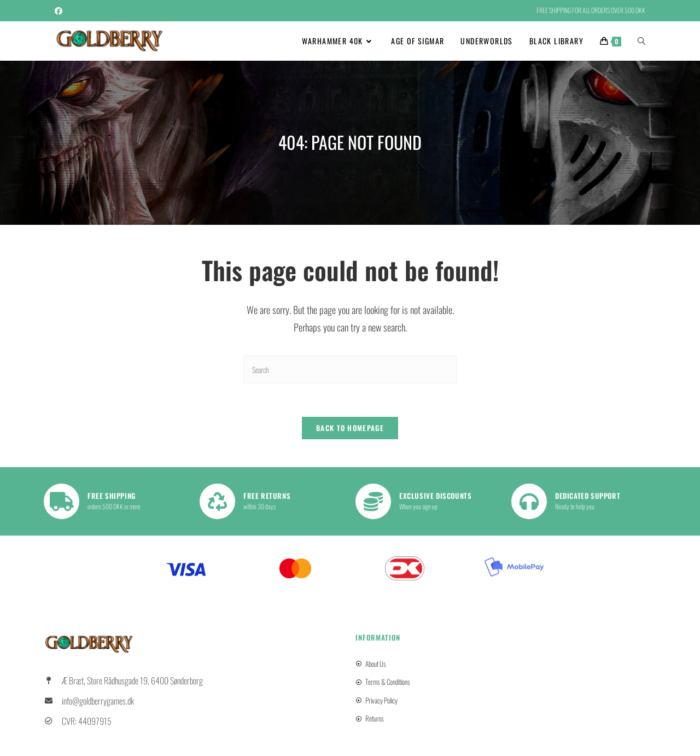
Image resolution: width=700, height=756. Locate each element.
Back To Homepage (350, 428)
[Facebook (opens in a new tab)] (60, 10)
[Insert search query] (350, 370)
